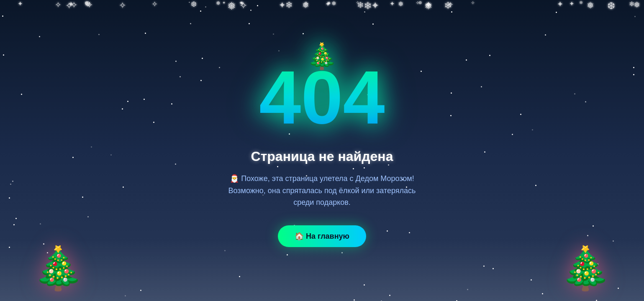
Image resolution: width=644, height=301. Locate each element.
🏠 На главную (322, 236)
